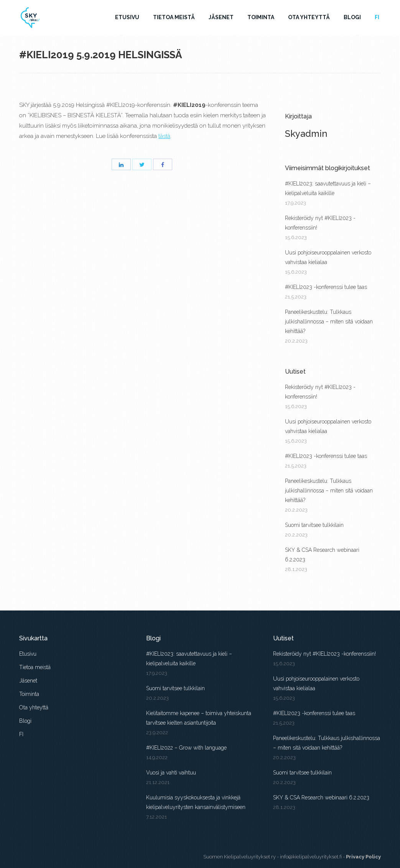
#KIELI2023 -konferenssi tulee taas (326, 287)
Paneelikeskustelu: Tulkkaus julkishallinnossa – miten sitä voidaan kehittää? (329, 322)
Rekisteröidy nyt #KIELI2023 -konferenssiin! (320, 223)
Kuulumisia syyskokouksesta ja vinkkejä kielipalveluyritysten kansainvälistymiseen (196, 802)
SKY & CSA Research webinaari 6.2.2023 (322, 555)
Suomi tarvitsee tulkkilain (314, 525)
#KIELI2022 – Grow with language (187, 748)
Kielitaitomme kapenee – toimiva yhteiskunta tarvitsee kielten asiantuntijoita (199, 718)
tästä (164, 136)
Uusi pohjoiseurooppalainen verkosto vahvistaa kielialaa (328, 257)
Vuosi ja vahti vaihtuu (171, 773)
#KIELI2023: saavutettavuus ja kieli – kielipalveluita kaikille (328, 188)
